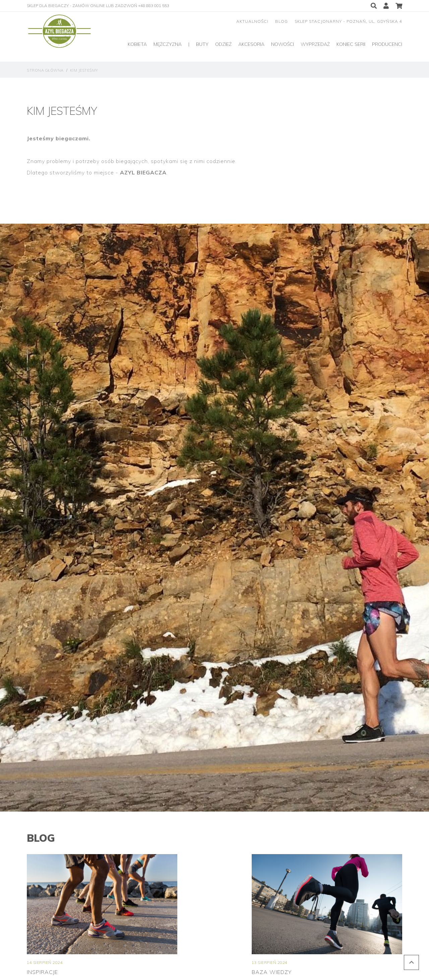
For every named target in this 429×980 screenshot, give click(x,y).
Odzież (223, 44)
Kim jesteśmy (84, 70)
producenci (387, 44)
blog (282, 21)
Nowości (283, 44)
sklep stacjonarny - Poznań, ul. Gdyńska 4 (348, 21)
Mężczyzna (168, 44)
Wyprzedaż (315, 44)
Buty (202, 44)
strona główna (45, 70)
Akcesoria (251, 44)
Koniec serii (351, 44)
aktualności (252, 21)
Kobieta (137, 44)
